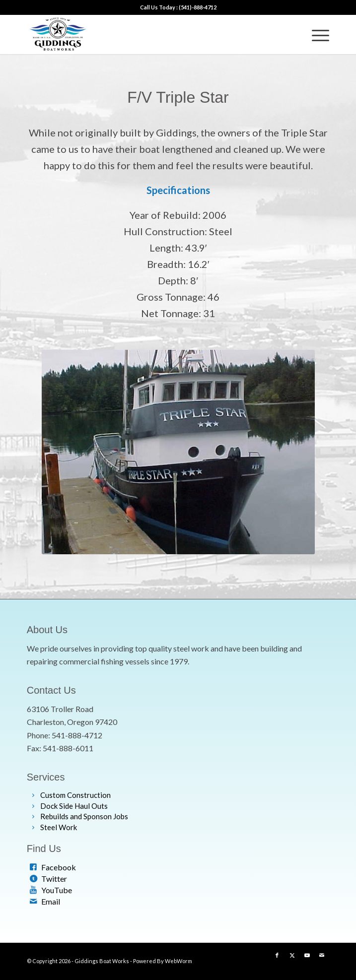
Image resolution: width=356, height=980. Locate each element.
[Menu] (316, 34)
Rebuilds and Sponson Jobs (84, 816)
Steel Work (59, 827)
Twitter (54, 879)
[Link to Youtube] (307, 955)
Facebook (59, 867)
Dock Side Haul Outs (74, 806)
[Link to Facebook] (277, 955)
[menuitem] (316, 34)
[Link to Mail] (322, 955)
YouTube (57, 890)
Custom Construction (75, 795)
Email (51, 901)
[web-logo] (148, 34)
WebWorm (178, 961)
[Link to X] (292, 955)
